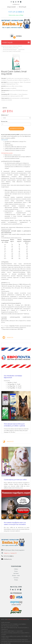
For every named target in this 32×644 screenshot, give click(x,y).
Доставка (16, 573)
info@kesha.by (16, 4)
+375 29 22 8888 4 (8, 556)
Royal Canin (22, 50)
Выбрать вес (5, 115)
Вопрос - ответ (16, 576)
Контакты (16, 578)
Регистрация (22, 7)
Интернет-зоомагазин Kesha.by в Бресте (12, 46)
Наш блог (7, 441)
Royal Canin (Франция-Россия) (11, 48)
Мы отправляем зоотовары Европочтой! (13, 377)
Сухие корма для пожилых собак (15, 480)
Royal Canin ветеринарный (10, 50)
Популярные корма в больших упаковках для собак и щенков (14, 425)
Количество (4, 121)
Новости (7, 337)
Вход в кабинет (11, 7)
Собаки (16, 569)
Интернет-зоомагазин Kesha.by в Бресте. (17, 619)
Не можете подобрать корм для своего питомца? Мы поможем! (15, 523)
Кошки (16, 571)
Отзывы (16, 580)
